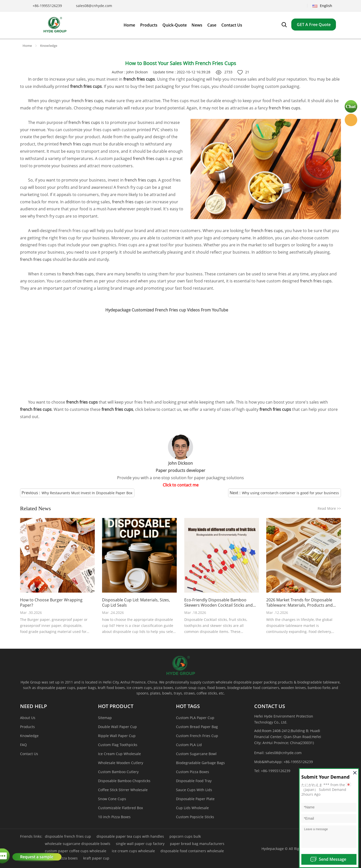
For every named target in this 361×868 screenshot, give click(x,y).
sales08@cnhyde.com (94, 6)
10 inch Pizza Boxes (114, 817)
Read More (329, 508)
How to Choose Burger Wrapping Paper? (51, 603)
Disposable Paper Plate (195, 799)
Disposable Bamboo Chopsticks (124, 781)
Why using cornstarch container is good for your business (290, 493)
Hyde (351, 120)
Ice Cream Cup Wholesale (119, 754)
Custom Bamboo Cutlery (118, 772)
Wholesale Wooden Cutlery (121, 763)
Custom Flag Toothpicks (118, 745)
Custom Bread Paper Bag (197, 727)
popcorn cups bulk (185, 836)
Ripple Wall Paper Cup (117, 736)
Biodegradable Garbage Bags (200, 763)
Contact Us (29, 754)
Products (27, 727)
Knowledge (49, 46)
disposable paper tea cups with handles (130, 836)
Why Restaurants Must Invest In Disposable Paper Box (87, 493)
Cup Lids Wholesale (192, 808)
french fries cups (87, 101)
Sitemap (105, 718)
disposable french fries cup (68, 836)
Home (27, 46)
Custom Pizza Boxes (193, 772)
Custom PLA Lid (189, 745)
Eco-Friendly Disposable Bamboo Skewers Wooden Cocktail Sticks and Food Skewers (218, 603)
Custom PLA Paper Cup (195, 718)
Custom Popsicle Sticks (195, 817)
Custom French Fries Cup (197, 736)
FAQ (23, 745)
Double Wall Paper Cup (117, 727)
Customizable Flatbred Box (120, 808)
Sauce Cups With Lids (194, 790)
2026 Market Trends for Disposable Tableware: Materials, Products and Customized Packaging (299, 603)
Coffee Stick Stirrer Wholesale (123, 790)
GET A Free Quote (314, 25)
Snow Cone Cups (112, 799)
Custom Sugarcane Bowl (196, 754)
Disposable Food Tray (194, 781)
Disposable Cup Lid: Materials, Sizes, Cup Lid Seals (136, 603)
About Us (28, 718)
